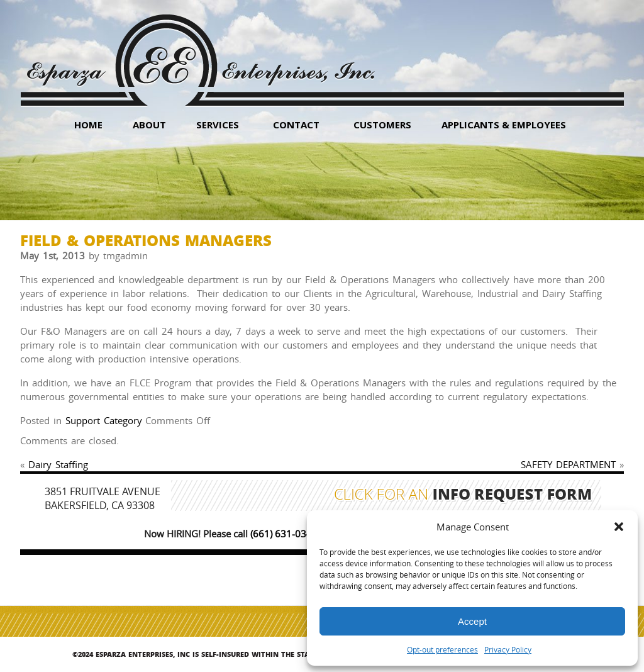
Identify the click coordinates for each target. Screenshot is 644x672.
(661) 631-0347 (284, 534)
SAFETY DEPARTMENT (568, 464)
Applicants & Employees (504, 125)
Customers (382, 125)
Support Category (104, 420)
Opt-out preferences (442, 649)
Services (218, 125)
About (149, 125)
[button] (619, 527)
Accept (472, 621)
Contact (296, 125)
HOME (88, 125)
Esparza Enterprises (200, 51)
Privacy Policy (508, 649)
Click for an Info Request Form (463, 496)
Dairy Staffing (58, 464)
